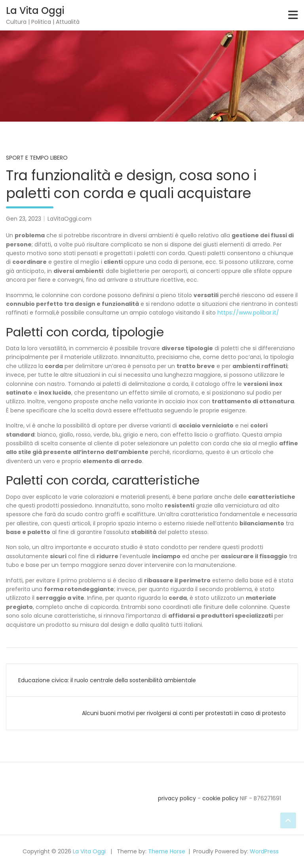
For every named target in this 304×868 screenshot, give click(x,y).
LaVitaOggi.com (69, 219)
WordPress (264, 851)
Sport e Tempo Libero (37, 158)
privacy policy (177, 798)
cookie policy (220, 798)
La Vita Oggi (35, 10)
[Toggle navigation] (293, 15)
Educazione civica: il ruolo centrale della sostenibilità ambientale (107, 680)
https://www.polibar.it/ (248, 313)
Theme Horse (167, 851)
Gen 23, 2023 (24, 219)
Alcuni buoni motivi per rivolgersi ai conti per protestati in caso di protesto (184, 713)
